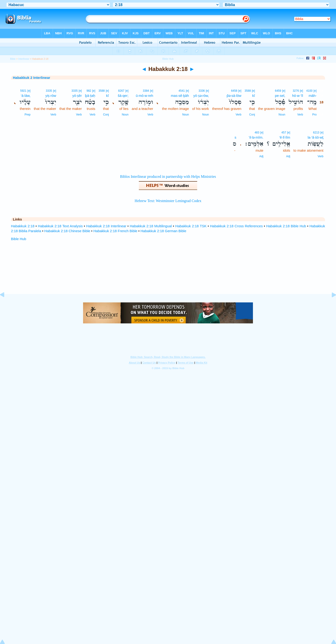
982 (89, 91)
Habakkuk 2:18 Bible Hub (286, 226)
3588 (248, 91)
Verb (300, 115)
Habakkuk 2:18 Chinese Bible (67, 231)
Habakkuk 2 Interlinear (31, 78)
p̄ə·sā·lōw (234, 96)
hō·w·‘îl (298, 96)
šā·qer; (123, 96)
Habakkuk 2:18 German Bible (163, 231)
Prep (27, 115)
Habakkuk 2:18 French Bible (115, 231)
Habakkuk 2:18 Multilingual (151, 226)
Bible (13, 59)
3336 (202, 91)
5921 (23, 91)
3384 (146, 91)
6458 (234, 91)
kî (254, 96)
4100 (310, 91)
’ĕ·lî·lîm (285, 137)
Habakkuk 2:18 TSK (191, 226)
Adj (288, 156)
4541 (182, 91)
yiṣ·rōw (51, 96)
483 (257, 133)
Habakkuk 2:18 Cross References (236, 226)
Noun (282, 115)
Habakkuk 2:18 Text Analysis (60, 226)
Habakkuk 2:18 (23, 226)
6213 (316, 133)
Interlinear (24, 59)
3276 (296, 91)
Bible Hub (19, 239)
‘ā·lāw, (26, 96)
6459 (278, 91)
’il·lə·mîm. (256, 137)
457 (284, 133)
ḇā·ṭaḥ (90, 96)
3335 (75, 91)
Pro (314, 115)
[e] (315, 91)
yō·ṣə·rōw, (201, 96)
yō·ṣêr (77, 96)
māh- (313, 96)
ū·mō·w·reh (144, 96)
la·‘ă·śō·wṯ (315, 137)
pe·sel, (280, 96)
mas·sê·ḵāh (180, 96)
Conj (252, 115)
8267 (121, 91)
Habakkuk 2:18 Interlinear (106, 226)
